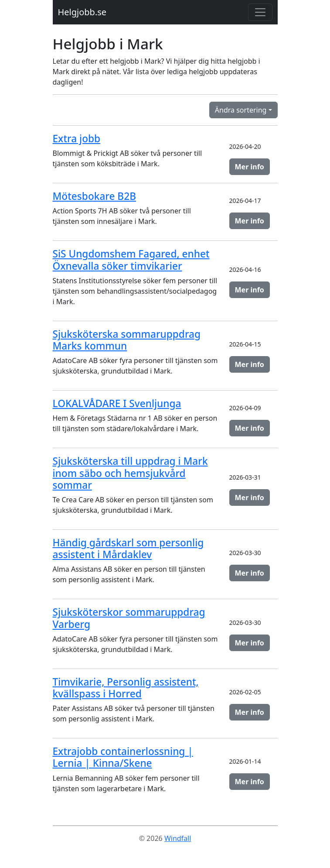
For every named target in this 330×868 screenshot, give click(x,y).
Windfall (178, 838)
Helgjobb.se (82, 12)
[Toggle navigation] (260, 12)
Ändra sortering (241, 110)
